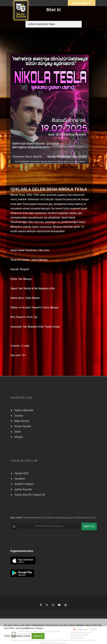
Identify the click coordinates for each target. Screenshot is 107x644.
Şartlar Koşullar (23, 489)
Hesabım (20, 479)
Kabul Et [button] (38, 636)
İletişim (19, 437)
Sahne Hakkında (24, 410)
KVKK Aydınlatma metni (17, 636)
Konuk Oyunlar (23, 426)
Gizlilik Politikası (24, 484)
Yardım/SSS (21, 473)
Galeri (18, 432)
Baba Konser (22, 421)
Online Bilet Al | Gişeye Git (30, 495)
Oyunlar (19, 416)
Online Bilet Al (82, 3)
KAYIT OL (89, 526)
